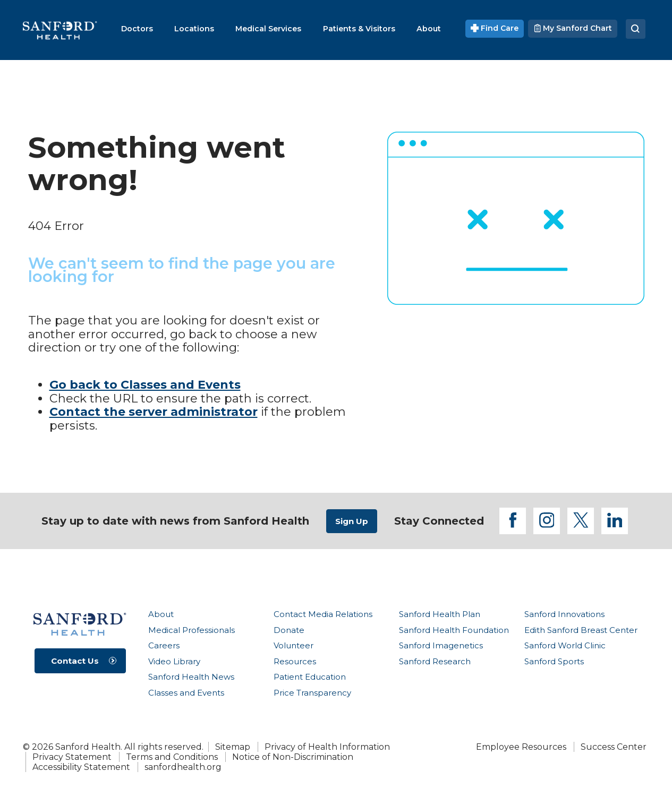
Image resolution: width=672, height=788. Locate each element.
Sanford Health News (191, 677)
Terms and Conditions (172, 757)
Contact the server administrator (154, 412)
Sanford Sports (554, 661)
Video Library (174, 661)
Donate (289, 630)
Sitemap (233, 747)
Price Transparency (312, 693)
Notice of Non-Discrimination (293, 757)
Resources (295, 661)
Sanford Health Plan (440, 614)
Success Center (614, 747)
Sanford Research (435, 661)
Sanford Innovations (564, 614)
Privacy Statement (72, 757)
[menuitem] (137, 29)
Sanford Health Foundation (454, 630)
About (161, 614)
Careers (164, 645)
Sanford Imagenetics (441, 645)
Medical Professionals (192, 630)
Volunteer (294, 645)
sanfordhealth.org (183, 767)
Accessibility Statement (81, 767)
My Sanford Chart (572, 28)
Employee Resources (521, 747)
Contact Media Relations (323, 614)
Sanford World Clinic (565, 645)
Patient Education (310, 677)
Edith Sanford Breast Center (581, 630)
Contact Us (75, 661)
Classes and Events (186, 693)
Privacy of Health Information (327, 747)
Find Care (495, 28)
